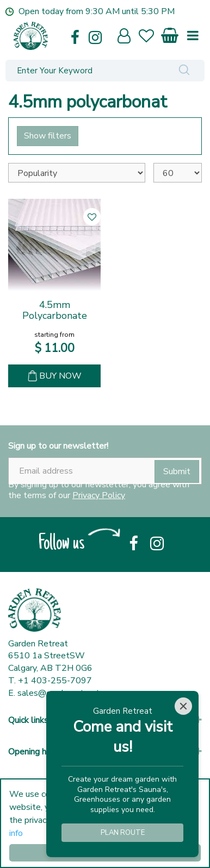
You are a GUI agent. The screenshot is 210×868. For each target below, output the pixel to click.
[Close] (183, 706)
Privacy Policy (99, 495)
